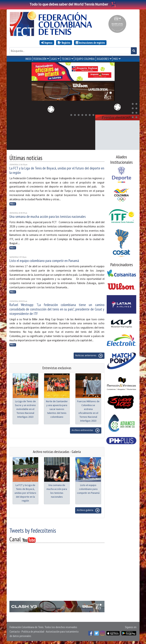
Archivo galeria (88, 510)
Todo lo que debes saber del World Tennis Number (73, 4)
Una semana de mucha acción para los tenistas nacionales (48, 217)
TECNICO (66, 59)
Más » (13, 204)
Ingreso (47, 43)
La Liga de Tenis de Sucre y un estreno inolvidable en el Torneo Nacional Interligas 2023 (25, 409)
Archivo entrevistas (86, 430)
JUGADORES (103, 59)
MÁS (116, 59)
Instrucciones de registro (90, 43)
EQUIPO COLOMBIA (85, 59)
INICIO (29, 59)
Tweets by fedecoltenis (33, 530)
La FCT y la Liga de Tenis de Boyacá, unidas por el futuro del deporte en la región (57, 170)
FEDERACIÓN (40, 59)
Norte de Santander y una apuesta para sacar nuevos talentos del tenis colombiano (57, 409)
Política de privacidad (33, 631)
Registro (64, 43)
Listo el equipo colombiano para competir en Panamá (44, 261)
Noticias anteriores (89, 356)
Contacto (15, 631)
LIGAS (54, 59)
